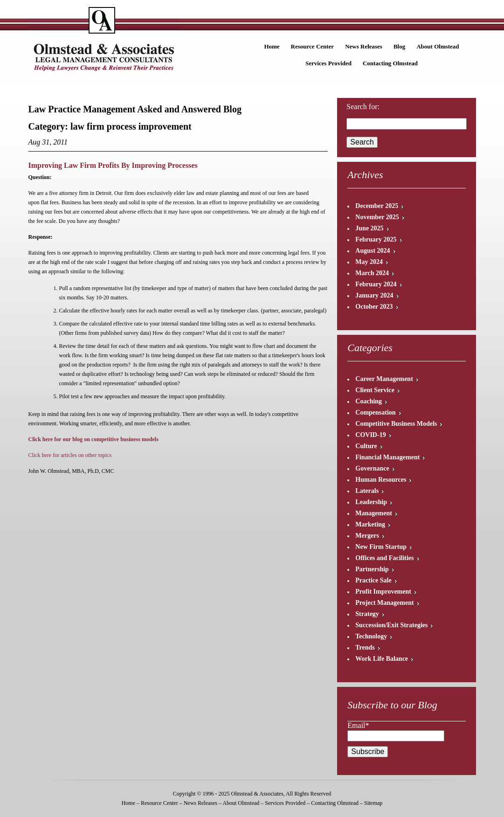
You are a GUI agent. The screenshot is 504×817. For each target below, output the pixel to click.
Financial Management (387, 457)
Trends (365, 647)
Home (272, 46)
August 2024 (373, 251)
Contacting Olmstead (390, 63)
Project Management (384, 603)
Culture (366, 446)
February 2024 (376, 284)
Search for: (363, 107)
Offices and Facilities (384, 558)
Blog (399, 46)
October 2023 (374, 307)
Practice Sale (373, 580)
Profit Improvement (383, 592)
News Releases (364, 46)
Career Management (384, 379)
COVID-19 (370, 435)
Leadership (371, 502)
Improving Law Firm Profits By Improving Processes (113, 165)
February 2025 (376, 239)
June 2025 (369, 228)
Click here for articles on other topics (70, 455)
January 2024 (374, 295)
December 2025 (377, 206)
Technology (371, 636)
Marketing (370, 524)
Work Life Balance (382, 659)
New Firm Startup (381, 547)
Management (374, 513)
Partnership (372, 569)
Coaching (369, 401)
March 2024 (372, 273)
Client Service (375, 390)
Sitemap (373, 803)
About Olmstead (438, 46)
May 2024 (369, 262)
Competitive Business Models (396, 424)
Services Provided (328, 63)
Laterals (367, 491)
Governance (372, 468)
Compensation (375, 412)
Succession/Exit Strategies (391, 625)
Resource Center (313, 46)
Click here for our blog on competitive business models (93, 439)
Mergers (367, 536)
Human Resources (381, 480)
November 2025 (377, 217)
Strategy (367, 614)
